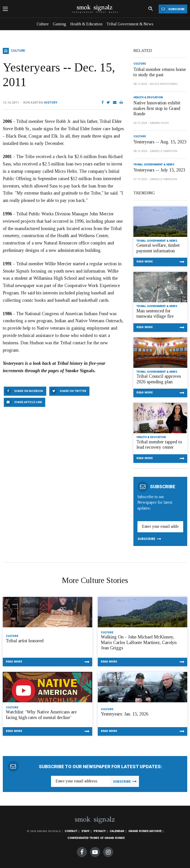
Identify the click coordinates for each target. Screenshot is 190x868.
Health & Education (86, 24)
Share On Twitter (73, 391)
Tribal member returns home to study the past (160, 72)
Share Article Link (28, 402)
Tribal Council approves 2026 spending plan (159, 379)
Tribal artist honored (25, 641)
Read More (145, 262)
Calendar (117, 831)
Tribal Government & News (130, 24)
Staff (85, 831)
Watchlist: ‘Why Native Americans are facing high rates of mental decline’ (41, 715)
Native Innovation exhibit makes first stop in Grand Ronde (157, 108)
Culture (43, 24)
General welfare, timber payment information (158, 248)
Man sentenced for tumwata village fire (155, 314)
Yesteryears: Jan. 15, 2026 (125, 714)
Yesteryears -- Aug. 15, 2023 (160, 142)
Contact (71, 831)
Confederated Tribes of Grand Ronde (96, 838)
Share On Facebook (29, 391)
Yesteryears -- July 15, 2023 (159, 170)
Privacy (100, 831)
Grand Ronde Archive (145, 831)
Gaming (60, 24)
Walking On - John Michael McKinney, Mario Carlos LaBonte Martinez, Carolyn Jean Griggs (139, 642)
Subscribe (172, 9)
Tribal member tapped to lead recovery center (159, 445)
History (51, 103)
